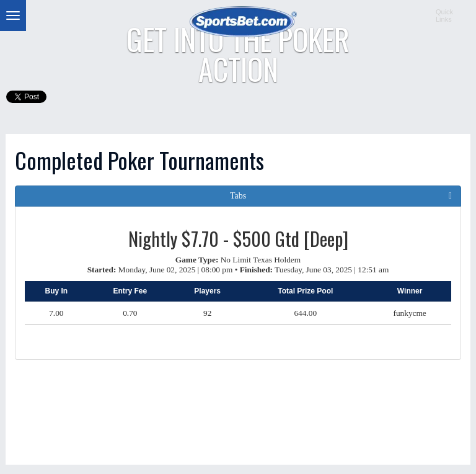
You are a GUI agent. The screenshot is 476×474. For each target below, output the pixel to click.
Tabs (238, 196)
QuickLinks (444, 16)
